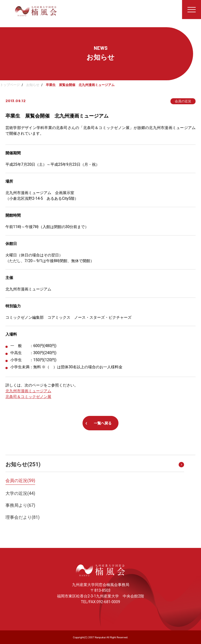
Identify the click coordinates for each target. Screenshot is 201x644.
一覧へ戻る (103, 423)
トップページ (10, 85)
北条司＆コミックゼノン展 (28, 397)
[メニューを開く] (191, 10)
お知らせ (33, 85)
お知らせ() (23, 464)
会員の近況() (20, 481)
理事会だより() (22, 517)
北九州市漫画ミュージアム (28, 391)
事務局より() (20, 505)
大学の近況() (20, 493)
